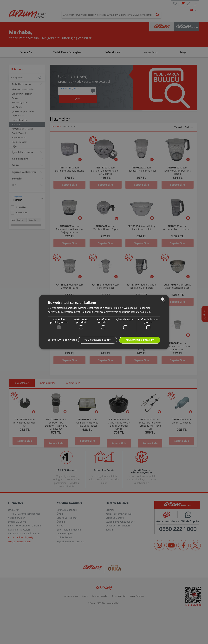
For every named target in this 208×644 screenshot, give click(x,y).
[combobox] (163, 296)
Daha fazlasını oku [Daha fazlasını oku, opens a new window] (141, 309)
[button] (62, 346)
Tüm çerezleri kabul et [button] (138, 337)
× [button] (164, 298)
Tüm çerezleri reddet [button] (94, 337)
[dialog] (104, 322)
